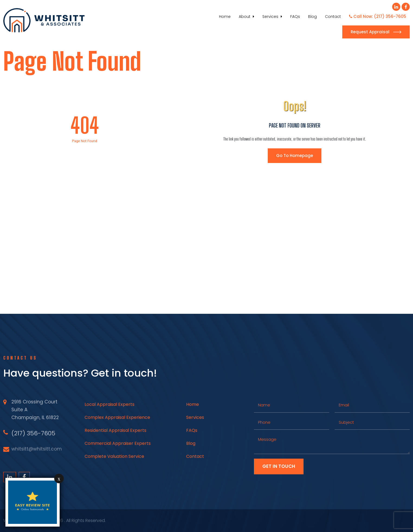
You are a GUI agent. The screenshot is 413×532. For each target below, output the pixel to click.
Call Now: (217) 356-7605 (378, 16)
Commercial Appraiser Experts (118, 443)
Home (225, 17)
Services (272, 17)
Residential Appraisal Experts (115, 430)
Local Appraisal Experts (109, 404)
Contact (333, 17)
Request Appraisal (376, 32)
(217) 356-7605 (33, 433)
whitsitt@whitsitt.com (37, 449)
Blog (312, 17)
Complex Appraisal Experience (117, 417)
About (246, 17)
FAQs (295, 17)
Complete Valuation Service (114, 456)
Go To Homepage (295, 156)
